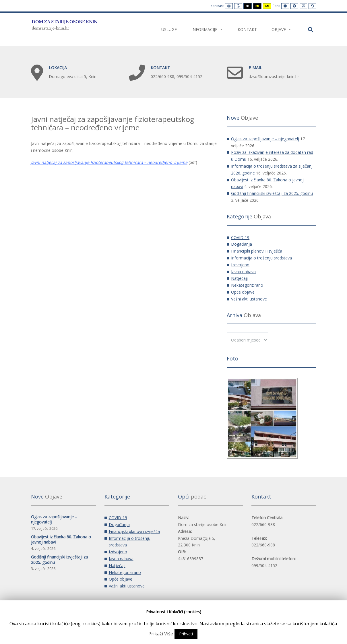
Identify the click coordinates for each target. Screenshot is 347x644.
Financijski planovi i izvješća (257, 251)
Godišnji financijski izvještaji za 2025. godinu (272, 193)
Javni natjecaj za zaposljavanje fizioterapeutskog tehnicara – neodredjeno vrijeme (109, 162)
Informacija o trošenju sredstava (261, 258)
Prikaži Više (161, 634)
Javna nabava (243, 272)
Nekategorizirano (247, 285)
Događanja (242, 244)
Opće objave (243, 292)
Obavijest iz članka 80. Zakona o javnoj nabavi (61, 539)
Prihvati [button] (186, 634)
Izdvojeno (240, 265)
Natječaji (239, 278)
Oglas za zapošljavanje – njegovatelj (265, 139)
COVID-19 (240, 237)
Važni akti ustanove (249, 299)
